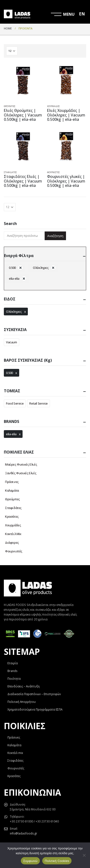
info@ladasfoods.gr (24, 833)
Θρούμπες (10, 106)
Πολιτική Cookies (57, 861)
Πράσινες (12, 482)
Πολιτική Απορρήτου (22, 702)
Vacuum (12, 342)
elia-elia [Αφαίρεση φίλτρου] (14, 278)
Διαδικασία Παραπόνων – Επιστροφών (34, 694)
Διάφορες (12, 542)
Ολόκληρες (14, 312)
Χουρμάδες (53, 106)
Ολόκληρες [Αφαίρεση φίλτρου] (41, 268)
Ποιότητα (14, 678)
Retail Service (39, 403)
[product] (23, 81)
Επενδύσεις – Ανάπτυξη (24, 686)
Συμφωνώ (30, 861)
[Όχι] (84, 855)
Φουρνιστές (53, 172)
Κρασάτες (12, 516)
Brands (12, 671)
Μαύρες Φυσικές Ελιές (21, 464)
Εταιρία (13, 663)
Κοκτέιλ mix (15, 753)
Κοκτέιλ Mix (13, 534)
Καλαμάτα (12, 490)
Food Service (15, 403)
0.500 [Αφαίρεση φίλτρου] (12, 268)
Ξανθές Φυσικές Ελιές (21, 473)
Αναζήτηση (55, 236)
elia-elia (11, 434)
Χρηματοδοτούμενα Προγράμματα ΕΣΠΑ (35, 709)
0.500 (9, 373)
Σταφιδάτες (10, 172)
